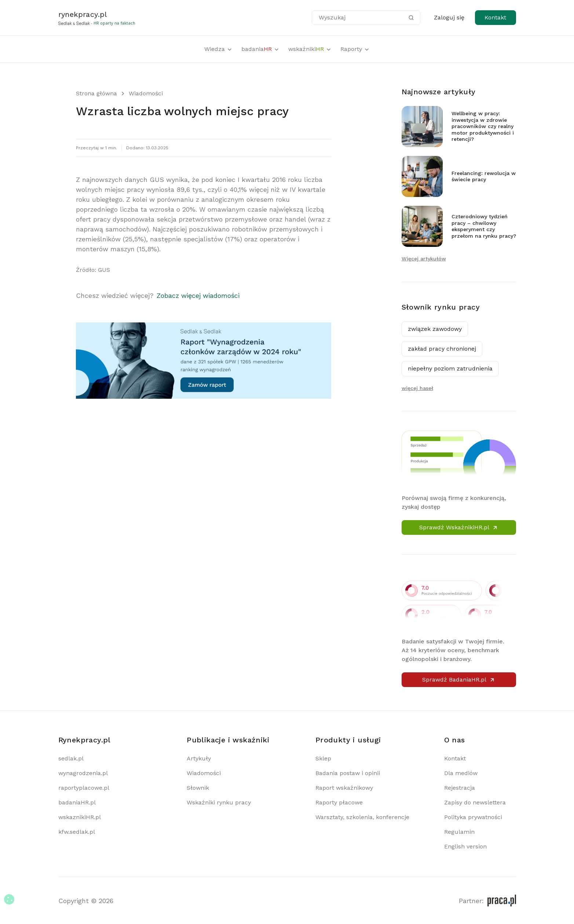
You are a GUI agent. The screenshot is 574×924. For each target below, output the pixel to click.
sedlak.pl (71, 758)
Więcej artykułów (424, 259)
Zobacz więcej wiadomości (198, 295)
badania (260, 49)
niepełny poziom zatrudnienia (450, 368)
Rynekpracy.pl (85, 740)
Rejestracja (460, 788)
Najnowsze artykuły (439, 92)
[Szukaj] (411, 18)
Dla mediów (461, 773)
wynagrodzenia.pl (83, 773)
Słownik (198, 788)
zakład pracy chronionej (442, 349)
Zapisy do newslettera (475, 802)
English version (465, 846)
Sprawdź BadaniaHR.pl (459, 680)
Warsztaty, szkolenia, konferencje (362, 817)
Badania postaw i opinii (348, 773)
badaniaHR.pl (77, 802)
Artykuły (199, 758)
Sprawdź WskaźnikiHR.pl (459, 527)
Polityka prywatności (473, 817)
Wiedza (218, 49)
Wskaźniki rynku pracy (219, 802)
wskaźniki (310, 49)
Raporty (355, 49)
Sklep (323, 758)
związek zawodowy (435, 329)
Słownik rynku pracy (441, 307)
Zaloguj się (449, 17)
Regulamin (459, 832)
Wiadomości (146, 93)
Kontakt (495, 17)
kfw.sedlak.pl (77, 832)
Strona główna (96, 93)
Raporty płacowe (339, 802)
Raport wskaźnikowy (344, 788)
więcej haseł (417, 388)
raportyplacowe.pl (84, 788)
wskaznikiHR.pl (80, 817)
